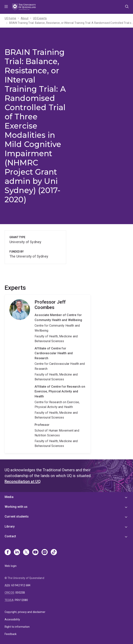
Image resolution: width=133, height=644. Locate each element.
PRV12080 (21, 600)
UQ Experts (40, 18)
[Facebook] (8, 552)
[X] (26, 552)
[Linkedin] (17, 552)
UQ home (10, 18)
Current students (17, 516)
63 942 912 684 (21, 585)
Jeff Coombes (48, 374)
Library (10, 526)
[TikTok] (54, 552)
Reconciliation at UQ (23, 481)
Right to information (17, 627)
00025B (20, 593)
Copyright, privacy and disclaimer (25, 612)
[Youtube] (35, 552)
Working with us (16, 507)
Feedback (11, 634)
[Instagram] (45, 552)
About (25, 18)
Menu (6, 7)
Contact (10, 536)
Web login (11, 566)
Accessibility (12, 619)
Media (9, 497)
